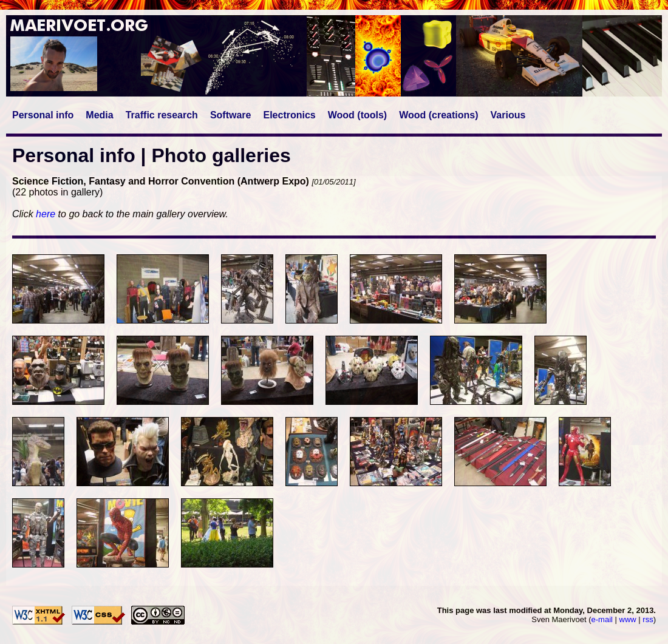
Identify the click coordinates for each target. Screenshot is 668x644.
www (628, 619)
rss (648, 619)
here (46, 214)
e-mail (602, 619)
